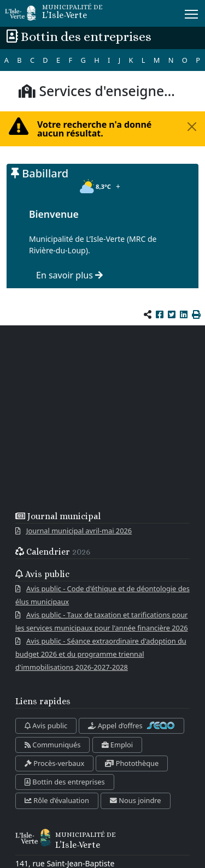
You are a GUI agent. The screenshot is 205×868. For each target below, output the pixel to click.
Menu (192, 12)
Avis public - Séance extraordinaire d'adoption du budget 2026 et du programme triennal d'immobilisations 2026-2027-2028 (101, 654)
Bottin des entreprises (65, 782)
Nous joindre (136, 800)
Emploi (118, 745)
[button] (196, 314)
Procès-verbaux (54, 763)
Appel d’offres (131, 726)
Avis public (46, 726)
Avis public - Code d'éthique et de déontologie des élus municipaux (102, 595)
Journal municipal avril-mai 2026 (79, 531)
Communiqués (52, 745)
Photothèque (132, 763)
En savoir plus (69, 275)
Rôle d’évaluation (57, 800)
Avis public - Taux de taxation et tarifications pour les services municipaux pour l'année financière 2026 (102, 621)
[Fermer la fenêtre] (192, 127)
